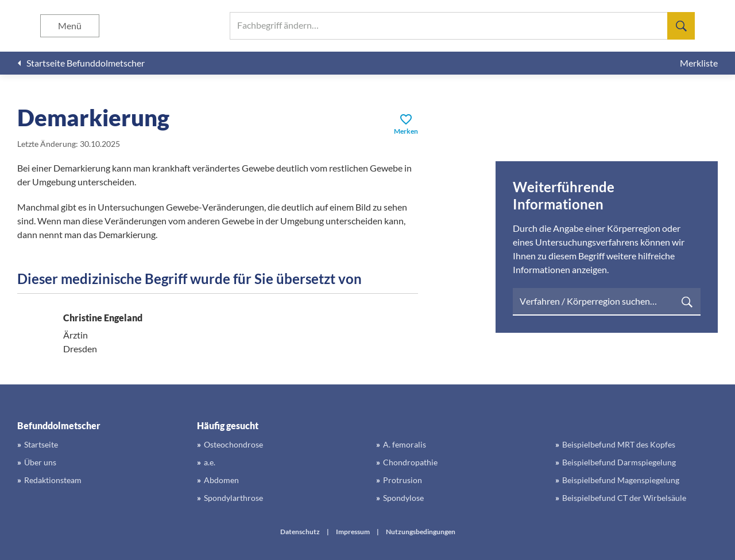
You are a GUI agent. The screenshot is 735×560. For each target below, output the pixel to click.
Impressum (353, 532)
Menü (70, 26)
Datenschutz (300, 532)
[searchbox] (462, 26)
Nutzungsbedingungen (421, 532)
